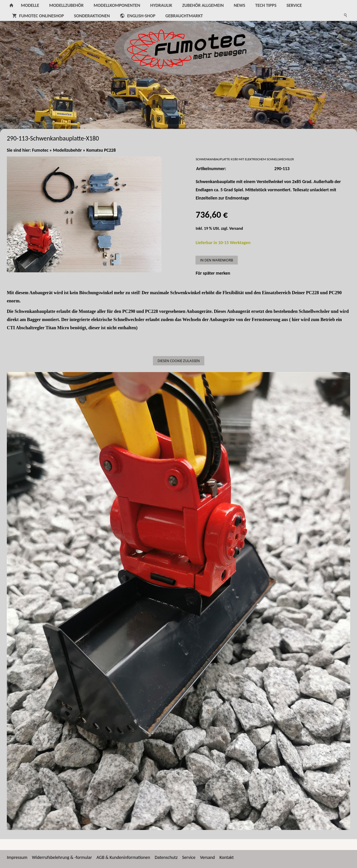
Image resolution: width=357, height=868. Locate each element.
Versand (236, 228)
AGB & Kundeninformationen (123, 857)
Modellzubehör (68, 150)
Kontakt (227, 857)
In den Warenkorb (217, 260)
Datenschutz (166, 857)
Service (189, 857)
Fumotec (40, 150)
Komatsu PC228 (101, 150)
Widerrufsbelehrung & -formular (62, 857)
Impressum (17, 857)
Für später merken (213, 273)
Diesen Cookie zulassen (179, 361)
